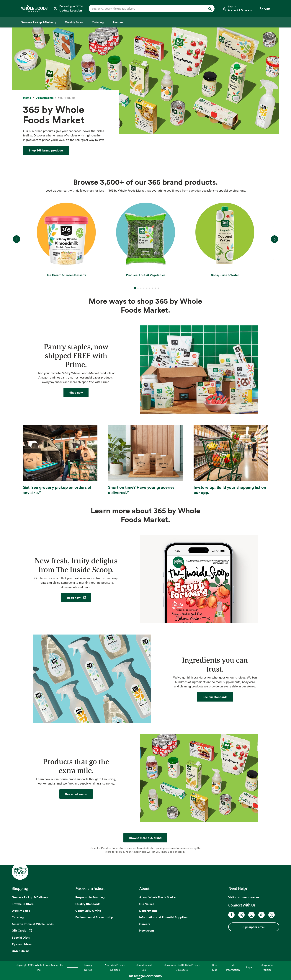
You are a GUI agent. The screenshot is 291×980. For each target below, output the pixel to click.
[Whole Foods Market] (34, 9)
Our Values (147, 904)
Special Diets (21, 937)
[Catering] (98, 22)
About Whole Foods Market (158, 897)
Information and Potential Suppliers (163, 917)
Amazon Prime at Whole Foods (33, 924)
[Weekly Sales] (74, 22)
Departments (148, 911)
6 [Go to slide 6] (150, 288)
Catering (18, 917)
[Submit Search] (210, 9)
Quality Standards (88, 904)
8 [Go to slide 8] (156, 288)
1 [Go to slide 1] (135, 286)
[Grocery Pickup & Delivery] (39, 22)
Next (274, 239)
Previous (17, 239)
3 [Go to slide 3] (141, 288)
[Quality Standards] (215, 697)
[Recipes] (118, 22)
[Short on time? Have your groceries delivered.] (145, 460)
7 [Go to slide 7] (153, 288)
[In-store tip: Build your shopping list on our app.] (231, 460)
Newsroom (147, 930)
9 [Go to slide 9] (159, 288)
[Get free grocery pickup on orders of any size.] (60, 460)
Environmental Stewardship (94, 917)
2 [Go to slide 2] (138, 288)
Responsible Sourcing (90, 897)
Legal (249, 967)
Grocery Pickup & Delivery (30, 897)
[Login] (238, 9)
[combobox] (146, 9)
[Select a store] (68, 9)
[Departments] (44, 98)
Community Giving (88, 911)
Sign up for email (254, 927)
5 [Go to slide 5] (147, 288)
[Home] (27, 98)
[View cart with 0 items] (265, 9)
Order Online (21, 951)
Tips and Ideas (22, 944)
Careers (145, 924)
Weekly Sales (21, 911)
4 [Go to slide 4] (144, 288)
